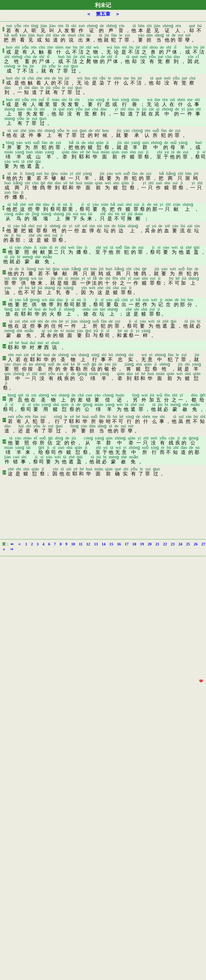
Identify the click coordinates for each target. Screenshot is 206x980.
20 (150, 544)
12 (4, 303)
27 (203, 544)
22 (165, 544)
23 (173, 544)
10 (4, 251)
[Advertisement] (103, 507)
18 (4, 442)
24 (180, 544)
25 (188, 544)
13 (4, 325)
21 (157, 544)
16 (4, 399)
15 (4, 358)
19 (4, 472)
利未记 (103, 5)
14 (4, 346)
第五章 (103, 14)
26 (196, 544)
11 (4, 272)
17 (4, 420)
